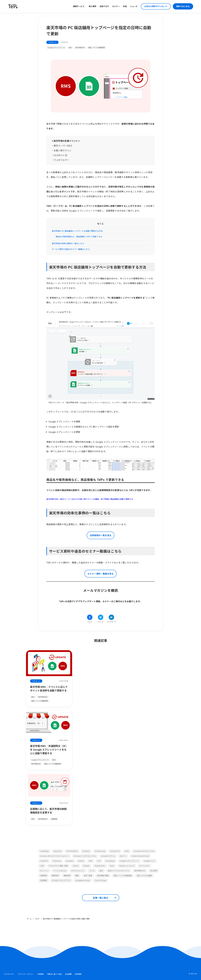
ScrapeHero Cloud (83, 880)
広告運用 (44, 880)
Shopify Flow (100, 866)
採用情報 (78, 974)
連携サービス (79, 6)
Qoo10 (76, 866)
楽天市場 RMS (80, 47)
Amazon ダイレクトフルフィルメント (54, 856)
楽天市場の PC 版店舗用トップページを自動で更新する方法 (77, 231)
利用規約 (41, 974)
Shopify (86, 866)
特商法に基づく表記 (54, 974)
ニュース (134, 6)
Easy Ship (57, 851)
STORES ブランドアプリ (61, 880)
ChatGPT (44, 861)
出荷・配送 (88, 876)
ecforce (81, 861)
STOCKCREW (72, 851)
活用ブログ (104, 6)
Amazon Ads (100, 851)
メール (92, 871)
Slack (112, 866)
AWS (127, 851)
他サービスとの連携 (144, 876)
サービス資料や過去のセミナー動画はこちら (71, 249)
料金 (125, 6)
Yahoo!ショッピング (127, 866)
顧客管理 (55, 876)
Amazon (86, 851)
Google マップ (149, 861)
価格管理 (67, 876)
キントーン (44, 871)
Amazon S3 (115, 851)
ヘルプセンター (9, 974)
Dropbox (70, 861)
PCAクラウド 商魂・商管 (58, 866)
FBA (91, 861)
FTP (99, 861)
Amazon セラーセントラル (144, 851)
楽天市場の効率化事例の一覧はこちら (68, 243)
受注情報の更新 (103, 876)
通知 (77, 876)
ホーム (29, 919)
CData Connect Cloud (140, 856)
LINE (42, 866)
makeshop (44, 851)
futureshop (110, 861)
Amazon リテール (108, 856)
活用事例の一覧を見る (101, 535)
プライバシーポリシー (26, 974)
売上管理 (154, 871)
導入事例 (92, 6)
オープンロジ (144, 866)
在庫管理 (44, 876)
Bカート (123, 856)
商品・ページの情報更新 (97, 47)
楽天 (70, 47)
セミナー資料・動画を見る (101, 574)
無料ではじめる (183, 6)
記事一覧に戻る (105, 898)
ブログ (37, 919)
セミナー (116, 6)
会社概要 (68, 974)
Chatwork (57, 861)
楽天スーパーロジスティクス (119, 871)
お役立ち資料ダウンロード (156, 6)
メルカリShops (100, 880)
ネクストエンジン (78, 871)
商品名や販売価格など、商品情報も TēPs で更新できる (79, 236)
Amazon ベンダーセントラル (85, 856)
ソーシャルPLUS (60, 871)
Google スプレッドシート (56, 47)
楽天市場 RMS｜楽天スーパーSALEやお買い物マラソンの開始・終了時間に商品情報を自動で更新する (90, 499)
